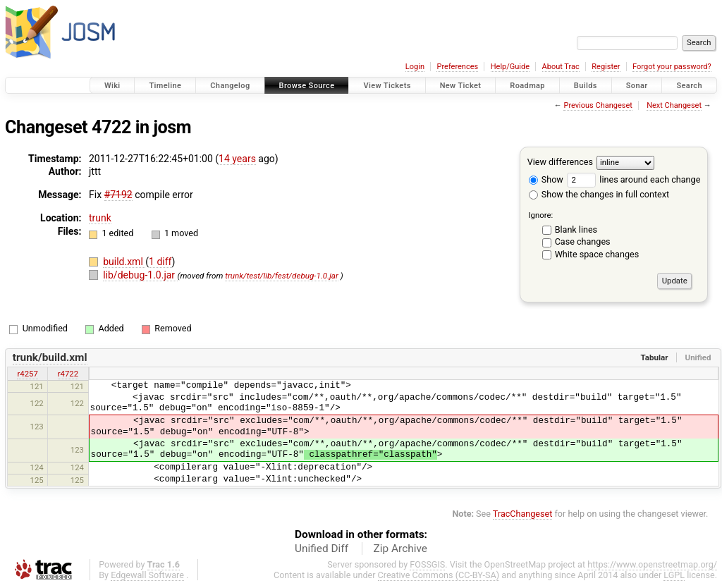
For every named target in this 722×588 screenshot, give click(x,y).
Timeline (165, 86)
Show (546, 179)
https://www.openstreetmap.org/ (652, 564)
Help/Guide (510, 67)
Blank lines (576, 229)
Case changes (583, 241)
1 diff (160, 262)
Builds (586, 86)
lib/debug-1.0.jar (140, 275)
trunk (100, 218)
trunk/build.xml (50, 357)
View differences (560, 162)
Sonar (637, 86)
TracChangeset (523, 514)
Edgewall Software (147, 575)
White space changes (597, 254)
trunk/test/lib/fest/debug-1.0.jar (282, 276)
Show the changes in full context (599, 194)
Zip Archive (400, 549)
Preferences (457, 67)
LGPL (674, 575)
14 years (237, 159)
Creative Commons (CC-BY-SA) (439, 575)
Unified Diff (322, 549)
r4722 (68, 374)
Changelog (230, 86)
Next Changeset (674, 105)
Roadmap (527, 86)
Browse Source (307, 86)
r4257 (27, 374)
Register (606, 67)
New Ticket (461, 86)
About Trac (561, 67)
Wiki (112, 86)
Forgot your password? (672, 67)
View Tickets (387, 86)
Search (689, 86)
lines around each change (634, 179)
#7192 (118, 195)
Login (415, 67)
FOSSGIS (427, 564)
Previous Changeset (598, 105)
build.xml (124, 262)
